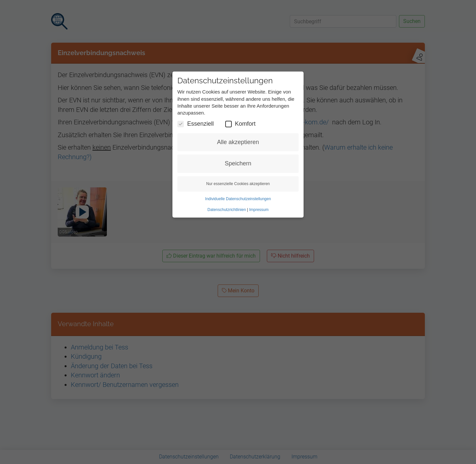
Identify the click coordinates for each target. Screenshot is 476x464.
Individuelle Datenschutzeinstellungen (238, 199)
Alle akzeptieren (238, 142)
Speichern (238, 163)
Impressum (259, 210)
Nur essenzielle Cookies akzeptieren (238, 184)
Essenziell (196, 124)
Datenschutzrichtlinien (227, 210)
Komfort (240, 124)
